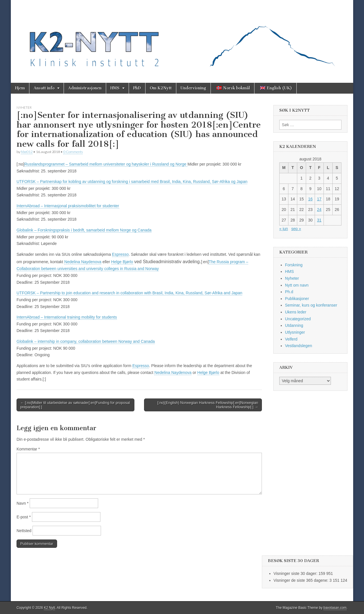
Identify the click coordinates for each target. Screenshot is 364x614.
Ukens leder (296, 312)
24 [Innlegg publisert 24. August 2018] (319, 210)
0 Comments (73, 152)
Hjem (20, 88)
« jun (284, 229)
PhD (137, 88)
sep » (296, 229)
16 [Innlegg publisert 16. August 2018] (310, 199)
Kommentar (28, 449)
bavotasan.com (335, 608)
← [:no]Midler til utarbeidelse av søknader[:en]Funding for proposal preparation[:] (75, 405)
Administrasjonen (85, 88)
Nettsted (24, 531)
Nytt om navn (297, 285)
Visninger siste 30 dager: (296, 573)
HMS (115, 88)
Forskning (294, 265)
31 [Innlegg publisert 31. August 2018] (319, 220)
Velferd (291, 339)
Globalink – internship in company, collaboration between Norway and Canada (86, 341)
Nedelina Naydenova (83, 262)
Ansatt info (44, 88)
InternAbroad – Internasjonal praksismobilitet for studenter (68, 206)
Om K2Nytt (161, 88)
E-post (24, 517)
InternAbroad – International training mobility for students (67, 317)
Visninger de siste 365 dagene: (302, 580)
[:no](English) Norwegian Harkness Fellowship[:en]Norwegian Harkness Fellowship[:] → (208, 405)
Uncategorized (298, 319)
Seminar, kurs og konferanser (311, 305)
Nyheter (24, 107)
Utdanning (294, 325)
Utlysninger (295, 332)
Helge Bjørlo (122, 262)
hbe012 (27, 152)
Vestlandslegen (299, 346)
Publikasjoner (297, 299)
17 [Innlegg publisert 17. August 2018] (319, 199)
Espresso (120, 254)
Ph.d (289, 292)
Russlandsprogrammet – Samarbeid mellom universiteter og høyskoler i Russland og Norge (106, 164)
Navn (23, 503)
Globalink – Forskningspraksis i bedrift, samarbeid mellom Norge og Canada (84, 230)
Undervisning (193, 88)
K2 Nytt (49, 608)
